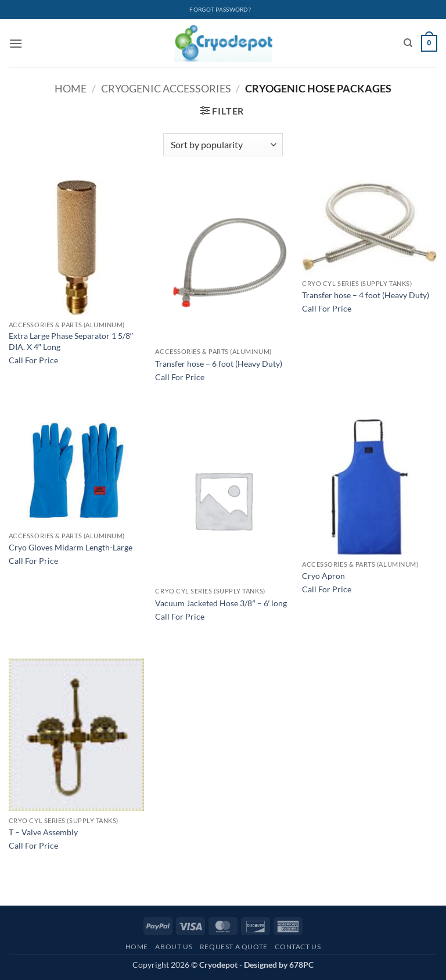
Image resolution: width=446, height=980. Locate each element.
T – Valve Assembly (43, 832)
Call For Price (33, 360)
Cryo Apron (323, 576)
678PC (301, 965)
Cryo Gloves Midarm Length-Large (71, 547)
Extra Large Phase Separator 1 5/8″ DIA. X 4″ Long (71, 341)
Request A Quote (234, 947)
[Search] (408, 43)
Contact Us (298, 947)
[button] (16, 43)
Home (71, 88)
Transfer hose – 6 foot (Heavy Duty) (219, 364)
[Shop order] (223, 145)
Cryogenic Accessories (166, 88)
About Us (174, 947)
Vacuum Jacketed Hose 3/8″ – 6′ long (221, 603)
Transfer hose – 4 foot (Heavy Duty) (366, 295)
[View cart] (429, 44)
